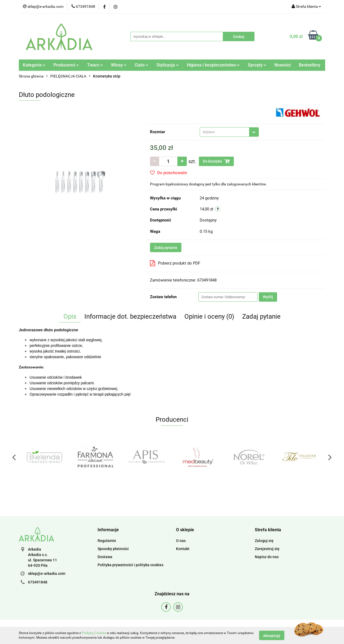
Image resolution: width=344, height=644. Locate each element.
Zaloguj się (264, 541)
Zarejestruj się (267, 549)
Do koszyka (216, 161)
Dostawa (105, 557)
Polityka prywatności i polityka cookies (130, 565)
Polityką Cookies (94, 633)
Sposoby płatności (113, 549)
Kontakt (183, 549)
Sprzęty (257, 65)
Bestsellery (310, 65)
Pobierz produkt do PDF (175, 263)
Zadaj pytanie (166, 248)
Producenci (66, 65)
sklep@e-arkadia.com (47, 573)
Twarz (95, 65)
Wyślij (268, 297)
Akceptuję (272, 635)
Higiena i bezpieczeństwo (213, 65)
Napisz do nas (267, 557)
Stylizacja (168, 65)
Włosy (119, 65)
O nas (181, 541)
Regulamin (107, 541)
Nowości (283, 65)
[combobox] (229, 132)
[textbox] (225, 132)
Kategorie (34, 65)
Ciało (141, 65)
